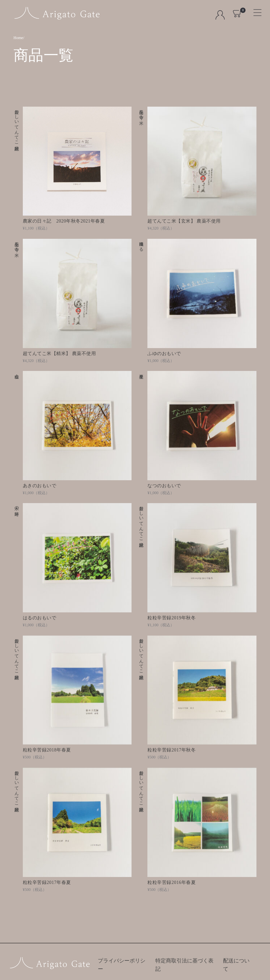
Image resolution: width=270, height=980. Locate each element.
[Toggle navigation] (255, 10)
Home (18, 38)
